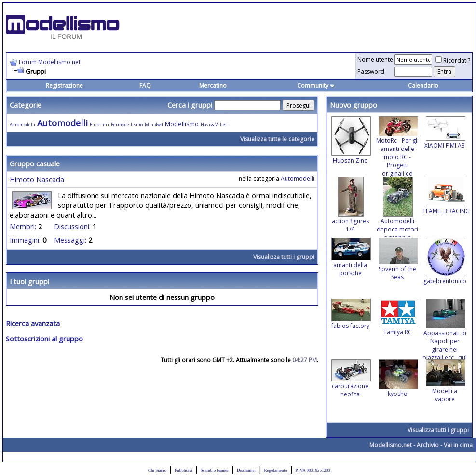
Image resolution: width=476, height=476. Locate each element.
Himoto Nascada (37, 179)
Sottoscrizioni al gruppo (44, 339)
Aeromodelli (22, 125)
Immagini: (25, 240)
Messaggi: (70, 240)
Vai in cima (458, 445)
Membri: (23, 226)
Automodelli (62, 123)
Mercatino (213, 86)
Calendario (423, 86)
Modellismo (182, 124)
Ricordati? (453, 61)
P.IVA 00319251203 (313, 470)
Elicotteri (99, 125)
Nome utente (375, 60)
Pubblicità (184, 470)
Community (316, 86)
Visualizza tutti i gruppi (284, 257)
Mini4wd (154, 125)
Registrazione (64, 86)
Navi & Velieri (215, 125)
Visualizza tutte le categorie (277, 139)
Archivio (428, 445)
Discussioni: (72, 226)
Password (371, 72)
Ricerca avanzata (33, 323)
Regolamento (276, 470)
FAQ (145, 86)
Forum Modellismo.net (50, 62)
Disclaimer (246, 470)
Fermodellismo (127, 125)
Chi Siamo (157, 470)
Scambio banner (215, 470)
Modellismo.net (391, 445)
